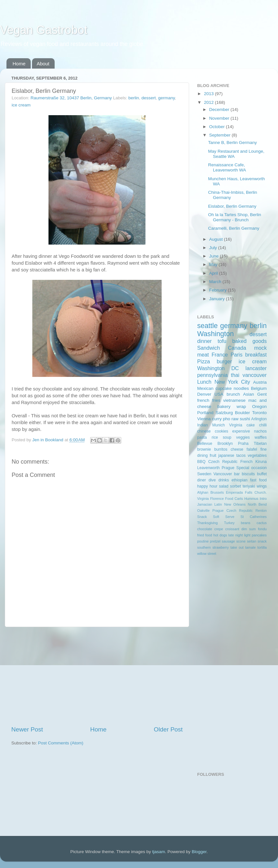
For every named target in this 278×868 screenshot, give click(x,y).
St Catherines (254, 517)
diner (202, 480)
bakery (224, 407)
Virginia (236, 425)
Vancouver (223, 474)
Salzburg (224, 413)
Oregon (259, 407)
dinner (204, 341)
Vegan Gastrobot (44, 30)
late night (235, 535)
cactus (262, 523)
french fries (209, 400)
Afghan (203, 492)
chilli (263, 425)
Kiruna (261, 462)
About (43, 64)
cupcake (223, 388)
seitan (252, 541)
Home (19, 64)
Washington (215, 334)
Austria (260, 382)
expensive (241, 431)
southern (204, 547)
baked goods (250, 341)
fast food (258, 480)
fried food (205, 535)
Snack (202, 517)
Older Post (168, 729)
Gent (262, 394)
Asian (249, 394)
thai (235, 375)
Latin (218, 504)
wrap (241, 407)
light (247, 535)
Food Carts (234, 499)
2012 (209, 102)
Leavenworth (208, 468)
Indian (203, 425)
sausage (228, 541)
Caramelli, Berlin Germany (234, 228)
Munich (218, 425)
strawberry (220, 547)
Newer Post (27, 729)
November (220, 118)
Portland (205, 413)
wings (262, 486)
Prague (228, 468)
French (246, 462)
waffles (261, 437)
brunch (233, 394)
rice (215, 437)
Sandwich (208, 348)
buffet (262, 474)
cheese (237, 449)
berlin (134, 98)
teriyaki (249, 486)
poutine (203, 541)
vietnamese (234, 400)
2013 (209, 94)
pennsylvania (213, 375)
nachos (260, 431)
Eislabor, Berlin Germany (232, 206)
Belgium (259, 388)
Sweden (204, 474)
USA (219, 394)
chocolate (205, 529)
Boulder (243, 413)
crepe (219, 529)
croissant (232, 529)
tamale (251, 547)
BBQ (201, 462)
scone (241, 541)
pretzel (215, 541)
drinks (224, 480)
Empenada (234, 492)
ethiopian (239, 480)
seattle (208, 326)
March (216, 282)
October (218, 127)
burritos (221, 449)
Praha (243, 444)
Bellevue (205, 444)
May (214, 264)
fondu (262, 529)
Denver (204, 394)
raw (235, 419)
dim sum (249, 529)
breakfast (256, 355)
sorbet (236, 486)
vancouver (255, 375)
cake (251, 425)
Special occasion (251, 468)
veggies (243, 437)
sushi (245, 419)
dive (212, 480)
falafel (252, 449)
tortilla (262, 547)
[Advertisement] (97, 676)
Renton (261, 511)
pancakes (259, 535)
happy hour (207, 486)
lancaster (256, 368)
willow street (207, 554)
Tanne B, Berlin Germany (233, 143)
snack (262, 541)
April (214, 273)
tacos (241, 456)
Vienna (204, 419)
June (214, 256)
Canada (237, 348)
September (220, 135)
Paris (236, 355)
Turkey (229, 523)
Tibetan (260, 444)
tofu (222, 341)
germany (166, 98)
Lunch (204, 382)
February (219, 290)
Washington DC (218, 368)
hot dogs (220, 535)
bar (237, 474)
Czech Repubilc (223, 462)
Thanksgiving (208, 523)
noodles (241, 388)
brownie (204, 449)
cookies (222, 431)
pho (227, 419)
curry (217, 419)
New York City (232, 382)
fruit (213, 456)
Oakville (203, 511)
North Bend (257, 504)
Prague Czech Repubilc (233, 511)
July (214, 248)
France (219, 355)
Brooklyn (225, 444)
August (217, 239)
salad (224, 486)
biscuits (248, 474)
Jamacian (205, 504)
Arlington (259, 419)
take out (237, 547)
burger (225, 361)
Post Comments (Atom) (61, 743)
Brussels (217, 492)
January (218, 299)
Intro (263, 499)
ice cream (21, 105)
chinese (204, 431)
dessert (149, 98)
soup (227, 437)
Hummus (251, 499)
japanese (226, 456)
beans (246, 523)
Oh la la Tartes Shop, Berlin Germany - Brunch (235, 217)
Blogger (199, 852)
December (220, 110)
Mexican (205, 388)
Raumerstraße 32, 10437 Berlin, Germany (71, 98)
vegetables (257, 456)
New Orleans (235, 504)
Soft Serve (224, 517)
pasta (202, 437)
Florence (217, 499)
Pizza (204, 361)
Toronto (259, 413)
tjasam (159, 852)
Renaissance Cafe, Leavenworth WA (227, 167)
